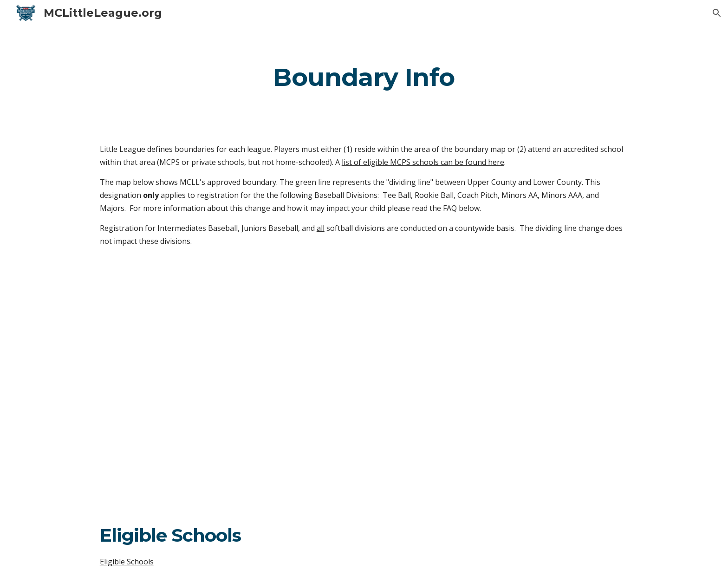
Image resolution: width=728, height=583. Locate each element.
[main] (364, 77)
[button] (717, 13)
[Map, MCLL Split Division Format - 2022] (364, 385)
